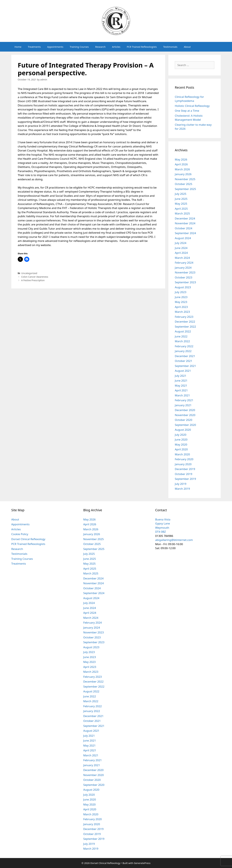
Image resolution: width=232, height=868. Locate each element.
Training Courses (79, 47)
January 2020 (183, 464)
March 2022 (182, 341)
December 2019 (185, 469)
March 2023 (182, 312)
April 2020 (181, 449)
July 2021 (181, 376)
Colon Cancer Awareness (35, 277)
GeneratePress (142, 863)
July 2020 (181, 435)
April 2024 (181, 253)
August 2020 (183, 430)
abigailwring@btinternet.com (174, 540)
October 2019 (184, 474)
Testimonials (170, 47)
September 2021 (185, 366)
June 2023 (181, 297)
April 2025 (181, 209)
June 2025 (181, 199)
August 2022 (183, 331)
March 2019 (182, 489)
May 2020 (181, 444)
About (187, 47)
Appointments (55, 47)
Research (100, 47)
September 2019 (185, 479)
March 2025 (182, 213)
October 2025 (184, 184)
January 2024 (183, 268)
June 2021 (181, 381)
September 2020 (185, 425)
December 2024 (185, 218)
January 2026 (183, 174)
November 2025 (185, 179)
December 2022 (185, 322)
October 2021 (184, 361)
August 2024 (183, 238)
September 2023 (185, 282)
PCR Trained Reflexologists (142, 47)
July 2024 (181, 243)
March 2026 (182, 169)
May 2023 (181, 302)
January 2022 (183, 351)
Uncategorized (29, 273)
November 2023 (185, 272)
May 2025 (181, 204)
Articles (116, 47)
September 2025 (185, 189)
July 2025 (181, 194)
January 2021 (183, 405)
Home (18, 47)
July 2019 (181, 484)
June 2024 (181, 248)
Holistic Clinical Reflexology (192, 106)
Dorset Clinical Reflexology (28, 539)
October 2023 (184, 277)
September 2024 (185, 233)
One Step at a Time (187, 111)
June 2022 (181, 336)
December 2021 (185, 356)
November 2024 (185, 223)
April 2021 (181, 390)
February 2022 (184, 346)
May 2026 (181, 159)
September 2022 (185, 327)
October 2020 (184, 420)
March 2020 (182, 454)
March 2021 (182, 395)
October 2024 (184, 228)
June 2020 (181, 439)
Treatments (34, 47)
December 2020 (185, 410)
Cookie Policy (20, 534)
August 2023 (183, 287)
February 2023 (184, 317)
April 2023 (181, 307)
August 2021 (183, 371)
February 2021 (184, 400)
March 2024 (182, 258)
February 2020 (184, 459)
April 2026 (181, 164)
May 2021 (181, 386)
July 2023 (181, 292)
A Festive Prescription (33, 280)
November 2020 (185, 415)
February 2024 (184, 263)
